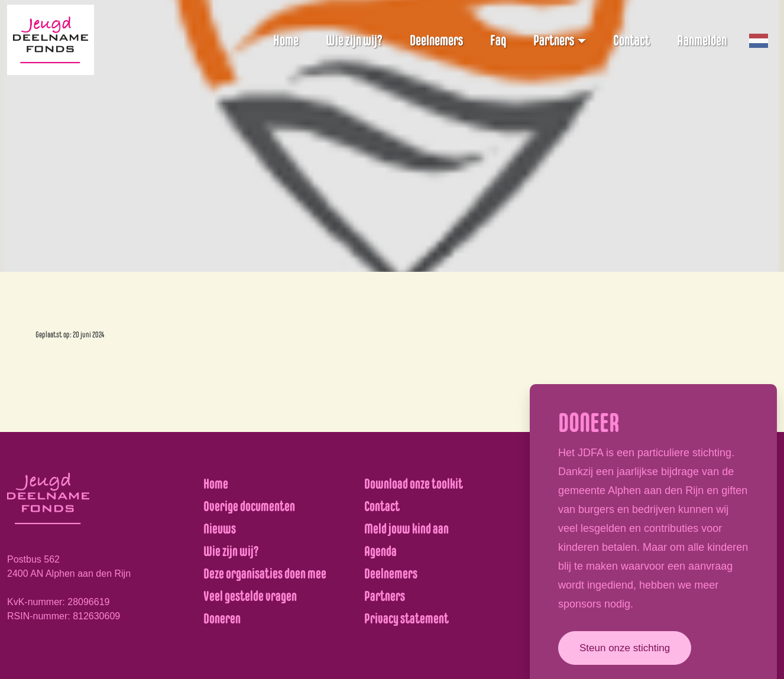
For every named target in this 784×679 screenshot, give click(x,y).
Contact (631, 40)
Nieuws (220, 529)
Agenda (380, 551)
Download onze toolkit (414, 484)
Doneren (222, 618)
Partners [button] (554, 40)
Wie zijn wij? (354, 40)
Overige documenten (249, 506)
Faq (498, 40)
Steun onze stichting (625, 648)
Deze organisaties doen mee (265, 574)
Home (286, 40)
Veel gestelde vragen (250, 596)
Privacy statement (406, 618)
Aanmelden (702, 40)
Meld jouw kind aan (406, 529)
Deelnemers (436, 40)
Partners (385, 596)
